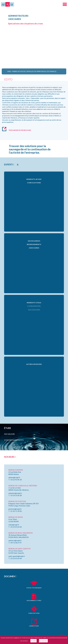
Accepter (34, 641)
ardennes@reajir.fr (15, 493)
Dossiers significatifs (14, 440)
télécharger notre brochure (20, 130)
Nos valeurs (9, 434)
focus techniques (34, 588)
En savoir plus (43, 641)
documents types (34, 600)
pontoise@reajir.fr (15, 509)
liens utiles (34, 626)
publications (34, 613)
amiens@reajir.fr (14, 477)
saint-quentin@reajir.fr (17, 556)
